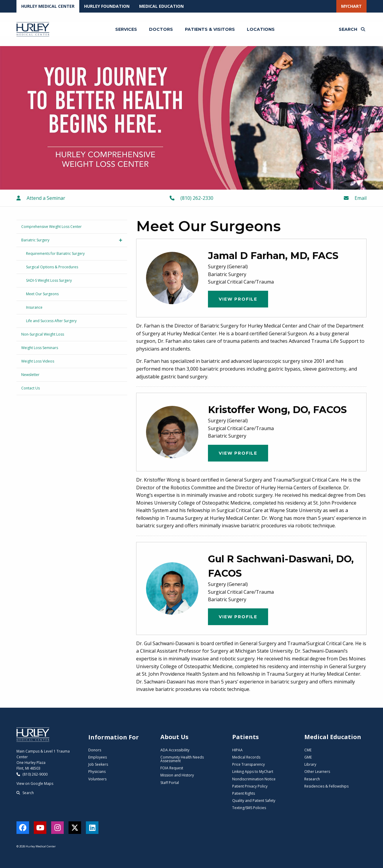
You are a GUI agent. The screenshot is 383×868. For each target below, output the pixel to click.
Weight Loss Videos (38, 361)
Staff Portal (170, 783)
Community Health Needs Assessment (182, 759)
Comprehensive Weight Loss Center (51, 227)
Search (25, 793)
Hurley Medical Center (48, 6)
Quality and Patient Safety (254, 801)
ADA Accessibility (175, 750)
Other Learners (317, 772)
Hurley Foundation (107, 6)
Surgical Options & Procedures (52, 267)
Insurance (34, 307)
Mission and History (177, 775)
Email (355, 198)
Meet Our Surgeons (42, 294)
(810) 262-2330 (191, 198)
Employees (98, 757)
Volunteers (97, 779)
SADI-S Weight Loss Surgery (49, 280)
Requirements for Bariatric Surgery (55, 253)
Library (310, 764)
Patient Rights (244, 793)
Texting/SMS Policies (249, 808)
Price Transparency (249, 764)
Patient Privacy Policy (250, 786)
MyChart (351, 6)
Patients (246, 737)
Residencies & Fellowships (326, 786)
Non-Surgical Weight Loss (43, 334)
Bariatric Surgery (35, 240)
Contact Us (31, 388)
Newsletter (30, 375)
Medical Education (161, 6)
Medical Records (246, 757)
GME (308, 757)
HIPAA (237, 750)
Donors (95, 750)
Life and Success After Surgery (51, 321)
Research (312, 779)
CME (308, 750)
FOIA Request (172, 768)
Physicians (97, 772)
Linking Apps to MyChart (253, 772)
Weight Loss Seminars (40, 348)
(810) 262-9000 (32, 774)
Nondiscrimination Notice (254, 779)
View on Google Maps (35, 784)
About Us (174, 737)
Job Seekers (98, 764)
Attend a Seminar (41, 198)
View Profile (238, 299)
